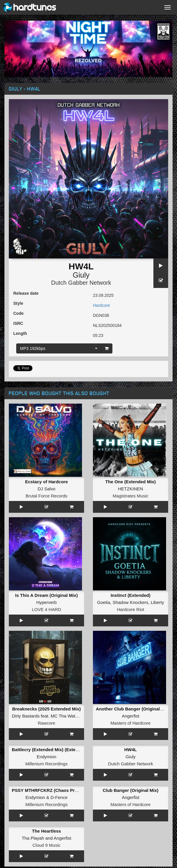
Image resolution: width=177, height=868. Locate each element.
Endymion (46, 757)
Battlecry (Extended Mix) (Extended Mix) (54, 750)
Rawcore (46, 723)
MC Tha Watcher (67, 716)
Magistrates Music (131, 496)
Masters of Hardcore (131, 723)
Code (18, 313)
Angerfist (131, 716)
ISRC (18, 323)
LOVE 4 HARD (46, 609)
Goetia (104, 602)
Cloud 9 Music (46, 845)
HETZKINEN (131, 489)
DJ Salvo (46, 489)
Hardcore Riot (131, 609)
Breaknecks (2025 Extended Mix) (46, 709)
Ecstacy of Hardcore (46, 482)
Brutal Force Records (47, 496)
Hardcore (101, 305)
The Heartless (46, 831)
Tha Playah (33, 838)
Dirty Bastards (26, 716)
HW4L (131, 750)
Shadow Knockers (131, 602)
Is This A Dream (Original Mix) (46, 595)
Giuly (81, 275)
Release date (26, 293)
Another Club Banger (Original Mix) (133, 709)
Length (20, 333)
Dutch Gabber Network (81, 283)
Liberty (157, 602)
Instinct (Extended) (131, 595)
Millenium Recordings (46, 764)
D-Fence (59, 797)
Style (18, 303)
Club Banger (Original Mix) (131, 790)
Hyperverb (46, 602)
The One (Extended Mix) (131, 482)
